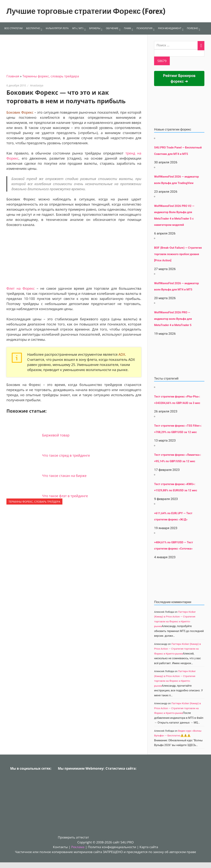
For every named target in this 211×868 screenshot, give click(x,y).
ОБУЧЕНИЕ (112, 28)
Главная (13, 76)
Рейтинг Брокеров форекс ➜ (179, 78)
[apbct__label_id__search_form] (179, 53)
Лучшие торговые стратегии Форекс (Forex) (86, 11)
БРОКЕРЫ (95, 28)
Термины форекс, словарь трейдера (51, 76)
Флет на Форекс (21, 288)
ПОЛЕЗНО (193, 28)
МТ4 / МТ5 (78, 28)
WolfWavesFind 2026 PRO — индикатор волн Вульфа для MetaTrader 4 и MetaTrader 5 (173, 319)
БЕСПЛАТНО (33, 28)
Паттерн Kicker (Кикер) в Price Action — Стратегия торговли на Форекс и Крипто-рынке (177, 649)
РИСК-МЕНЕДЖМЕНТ (170, 28)
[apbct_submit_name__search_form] (162, 61)
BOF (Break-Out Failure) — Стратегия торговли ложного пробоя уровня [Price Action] (178, 254)
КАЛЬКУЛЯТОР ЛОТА (57, 28)
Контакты (60, 847)
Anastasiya (37, 85)
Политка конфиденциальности (112, 847)
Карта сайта (149, 847)
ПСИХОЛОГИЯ (144, 28)
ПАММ (128, 28)
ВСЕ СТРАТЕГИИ (13, 28)
